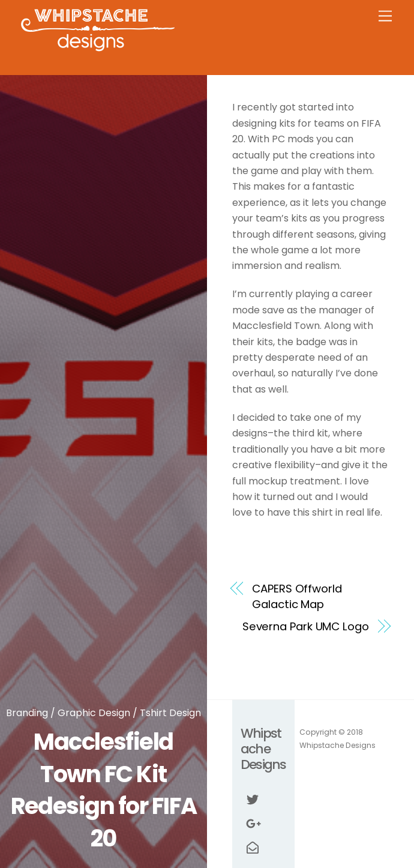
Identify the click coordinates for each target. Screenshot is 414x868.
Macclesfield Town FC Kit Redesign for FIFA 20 (104, 790)
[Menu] (385, 17)
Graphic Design (94, 713)
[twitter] (253, 799)
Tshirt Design (170, 713)
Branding (27, 713)
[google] (253, 823)
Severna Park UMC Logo (306, 626)
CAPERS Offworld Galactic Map (297, 596)
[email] (253, 847)
